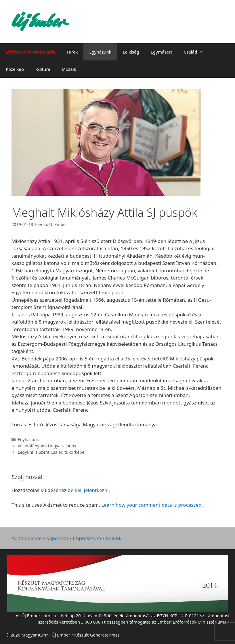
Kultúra (43, 69)
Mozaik (69, 69)
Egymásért (162, 52)
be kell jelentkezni (88, 490)
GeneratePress (105, 635)
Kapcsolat (57, 538)
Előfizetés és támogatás (31, 52)
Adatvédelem (27, 538)
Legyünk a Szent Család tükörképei (52, 452)
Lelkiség (131, 52)
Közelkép (15, 69)
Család (197, 52)
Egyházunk (100, 52)
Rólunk (113, 538)
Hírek (72, 52)
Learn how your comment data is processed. (152, 505)
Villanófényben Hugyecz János (47, 446)
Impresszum (87, 538)
